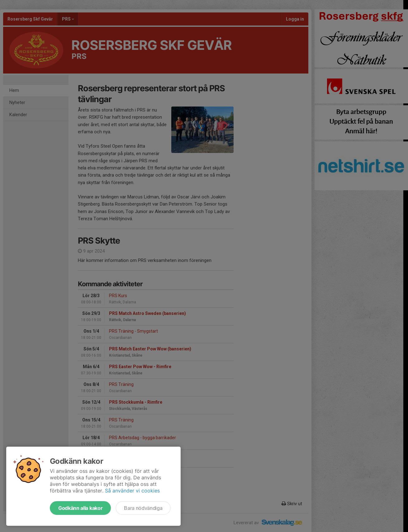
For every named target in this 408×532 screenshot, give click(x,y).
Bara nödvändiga (143, 508)
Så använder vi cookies (132, 491)
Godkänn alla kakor (80, 508)
